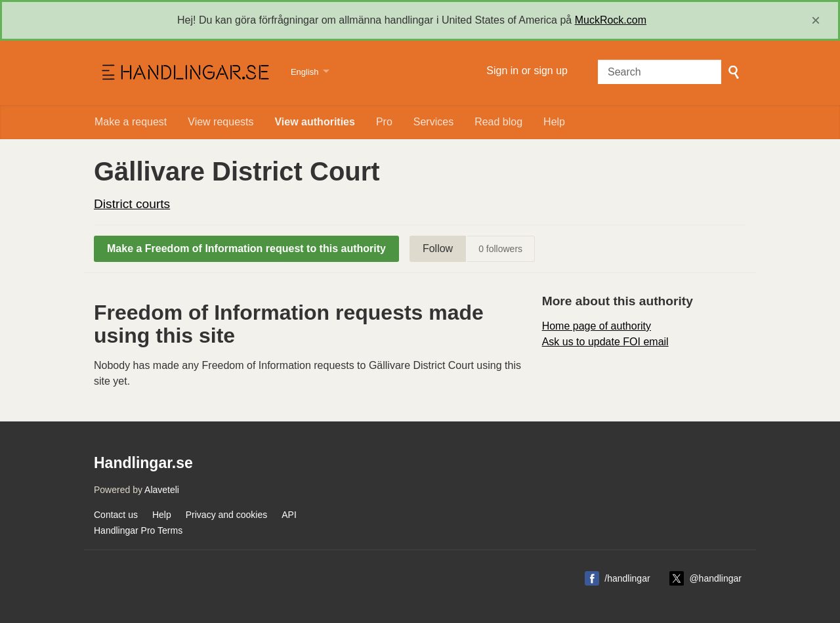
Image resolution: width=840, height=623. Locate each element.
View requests (220, 122)
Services (433, 122)
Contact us (116, 515)
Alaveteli (162, 490)
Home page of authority (597, 326)
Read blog (498, 122)
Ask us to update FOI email (605, 342)
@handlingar (715, 578)
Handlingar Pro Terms (138, 530)
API (289, 515)
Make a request (131, 122)
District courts (132, 204)
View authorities (314, 122)
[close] (816, 20)
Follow (438, 248)
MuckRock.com (611, 20)
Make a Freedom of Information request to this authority (246, 248)
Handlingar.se (184, 73)
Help (554, 122)
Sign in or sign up (527, 71)
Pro (384, 122)
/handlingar (627, 578)
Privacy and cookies (227, 515)
